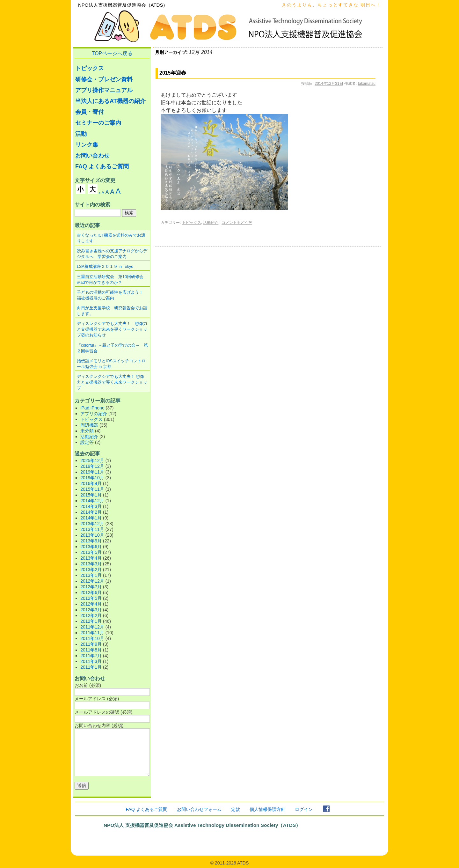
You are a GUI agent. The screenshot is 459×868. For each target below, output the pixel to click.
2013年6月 (91, 547)
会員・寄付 (90, 112)
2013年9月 (91, 541)
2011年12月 (92, 627)
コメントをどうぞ (237, 223)
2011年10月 (92, 638)
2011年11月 (92, 633)
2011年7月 (91, 656)
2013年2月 (91, 570)
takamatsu (367, 84)
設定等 (87, 442)
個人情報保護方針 (267, 809)
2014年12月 (92, 501)
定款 (236, 809)
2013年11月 (92, 529)
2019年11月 (92, 472)
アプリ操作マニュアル (104, 90)
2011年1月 (91, 667)
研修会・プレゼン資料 (104, 79)
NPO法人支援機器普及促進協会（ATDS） (123, 5)
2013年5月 (91, 552)
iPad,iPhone (92, 408)
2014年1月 (91, 518)
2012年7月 (91, 587)
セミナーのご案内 (98, 123)
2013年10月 (92, 535)
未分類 (87, 431)
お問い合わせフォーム (199, 809)
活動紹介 (211, 223)
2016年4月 (91, 483)
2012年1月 (91, 621)
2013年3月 (91, 564)
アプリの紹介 (94, 414)
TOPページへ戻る (112, 53)
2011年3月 (91, 661)
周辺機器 (89, 425)
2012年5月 (91, 598)
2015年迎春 (173, 73)
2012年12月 (92, 581)
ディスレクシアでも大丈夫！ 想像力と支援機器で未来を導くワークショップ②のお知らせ (112, 329)
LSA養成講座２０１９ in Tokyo (105, 267)
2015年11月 (92, 489)
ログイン (304, 809)
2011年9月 (91, 644)
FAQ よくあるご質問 (102, 166)
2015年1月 (91, 495)
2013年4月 (91, 558)
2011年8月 (91, 650)
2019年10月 (92, 478)
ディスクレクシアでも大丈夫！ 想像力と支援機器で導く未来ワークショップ (112, 382)
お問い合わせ (92, 156)
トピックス (192, 223)
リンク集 (87, 145)
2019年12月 (92, 466)
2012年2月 (91, 615)
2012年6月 (91, 592)
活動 (81, 134)
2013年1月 (91, 575)
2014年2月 (91, 512)
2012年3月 (91, 610)
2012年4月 (91, 604)
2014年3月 (91, 506)
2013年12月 (92, 524)
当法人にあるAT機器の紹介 (110, 101)
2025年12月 (92, 460)
